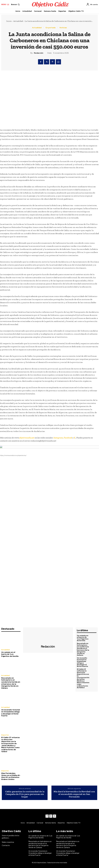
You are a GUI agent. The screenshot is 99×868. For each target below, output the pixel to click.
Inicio (9, 21)
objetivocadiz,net (27, 438)
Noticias (63, 28)
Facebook (68, 438)
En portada (51, 28)
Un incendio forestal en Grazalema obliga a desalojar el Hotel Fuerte (11, 713)
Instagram (58, 438)
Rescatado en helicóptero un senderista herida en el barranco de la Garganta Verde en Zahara (11, 683)
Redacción (39, 53)
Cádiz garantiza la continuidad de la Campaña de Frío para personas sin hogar (25, 794)
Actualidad (18, 21)
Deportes (5, 735)
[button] (16, 4)
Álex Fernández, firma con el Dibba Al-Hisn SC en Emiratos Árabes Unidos (11, 776)
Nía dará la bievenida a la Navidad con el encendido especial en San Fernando (74, 794)
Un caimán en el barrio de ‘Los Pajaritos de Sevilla (10, 654)
